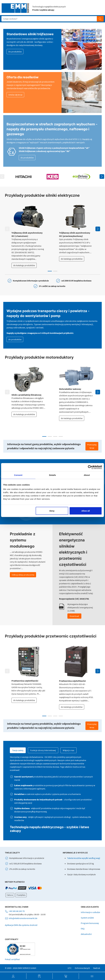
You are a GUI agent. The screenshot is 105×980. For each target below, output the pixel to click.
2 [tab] (55, 271)
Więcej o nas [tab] (68, 750)
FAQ (83, 929)
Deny (52, 511)
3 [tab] (55, 436)
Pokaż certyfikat (12, 959)
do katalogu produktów (24, 265)
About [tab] (87, 475)
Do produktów (15, 52)
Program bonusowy (90, 923)
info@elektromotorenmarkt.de (23, 918)
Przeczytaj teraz (92, 446)
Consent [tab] (18, 475)
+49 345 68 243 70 (17, 911)
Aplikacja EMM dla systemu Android (21, 925)
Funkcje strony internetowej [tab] (43, 750)
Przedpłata (21, 895)
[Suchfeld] (49, 19)
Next (102, 177)
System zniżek (87, 918)
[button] (13, 976)
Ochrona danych (82, 968)
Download (74, 616)
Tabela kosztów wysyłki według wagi (84, 858)
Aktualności (86, 934)
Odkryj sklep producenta (23, 575)
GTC (70, 968)
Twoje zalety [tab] (18, 750)
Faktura (10, 895)
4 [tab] (61, 436)
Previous (7, 229)
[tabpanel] (29, 236)
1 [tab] (50, 271)
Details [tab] (52, 475)
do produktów (27, 158)
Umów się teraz (15, 95)
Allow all (86, 511)
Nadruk (97, 968)
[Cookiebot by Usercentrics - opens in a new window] (90, 467)
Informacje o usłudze (90, 912)
